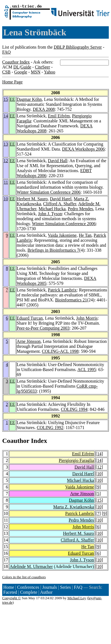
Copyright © (12, 598)
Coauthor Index (16, 62)
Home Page (12, 82)
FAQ (6, 52)
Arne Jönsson (29, 341)
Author (46, 592)
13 (6, 144)
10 (6, 199)
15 (6, 99)
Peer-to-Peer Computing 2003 (43, 328)
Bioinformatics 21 (71, 300)
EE (12, 99)
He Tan (85, 235)
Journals (49, 587)
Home (9, 587)
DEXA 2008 (44, 109)
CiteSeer (43, 67)
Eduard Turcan (30, 318)
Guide (26, 67)
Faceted (10, 592)
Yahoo (49, 72)
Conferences (28, 587)
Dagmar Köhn (29, 99)
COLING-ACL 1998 (60, 351)
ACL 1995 (87, 370)
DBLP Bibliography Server (78, 47)
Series (65, 587)
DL (16, 67)
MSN (36, 72)
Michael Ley (77, 598)
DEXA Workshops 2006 (83, 149)
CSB (6, 72)
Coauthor (16, 441)
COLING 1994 (74, 409)
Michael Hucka (52, 209)
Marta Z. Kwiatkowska (74, 507)
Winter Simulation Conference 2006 (49, 192)
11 (6, 182)
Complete (29, 592)
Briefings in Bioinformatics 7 (53, 250)
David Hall (58, 161)
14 (6, 116)
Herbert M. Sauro (32, 199)
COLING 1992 (50, 428)
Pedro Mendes (80, 209)
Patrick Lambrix (62, 290)
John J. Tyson (50, 214)
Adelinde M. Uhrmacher (31, 567)
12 (6, 161)
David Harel (61, 199)
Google (21, 72)
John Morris (87, 318)
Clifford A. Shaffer (60, 204)
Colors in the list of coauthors (24, 577)
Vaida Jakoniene (62, 235)
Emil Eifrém (59, 116)
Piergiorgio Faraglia (76, 460)
